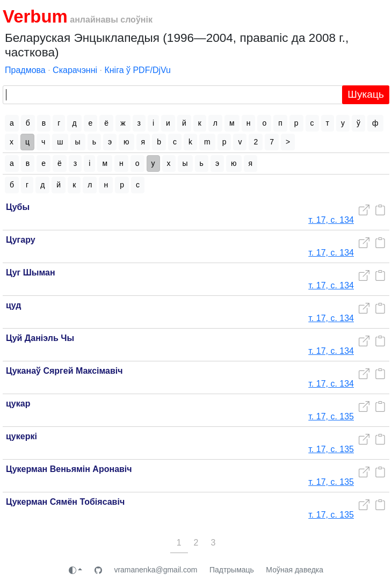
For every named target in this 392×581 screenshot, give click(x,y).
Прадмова (25, 70)
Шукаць (366, 94)
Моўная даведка (295, 570)
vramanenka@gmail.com (155, 570)
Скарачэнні (75, 70)
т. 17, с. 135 (331, 416)
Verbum (35, 16)
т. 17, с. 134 (331, 220)
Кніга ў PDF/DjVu (137, 70)
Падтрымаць (232, 570)
